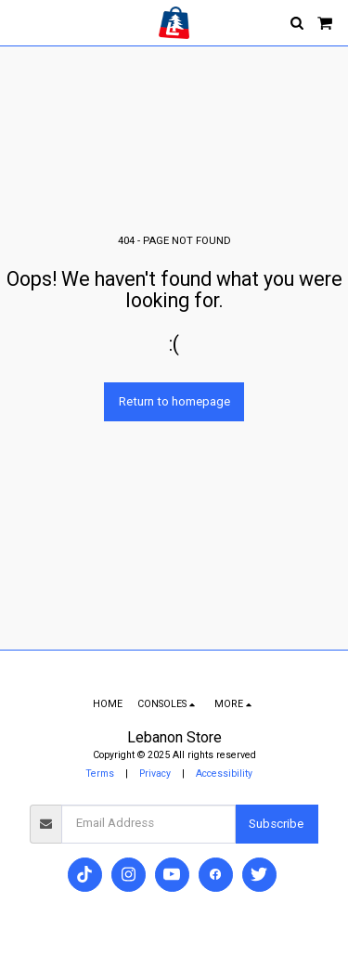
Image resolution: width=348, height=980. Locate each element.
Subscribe (276, 824)
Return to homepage (174, 401)
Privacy (155, 774)
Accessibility (224, 774)
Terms (100, 774)
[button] (20, 22)
